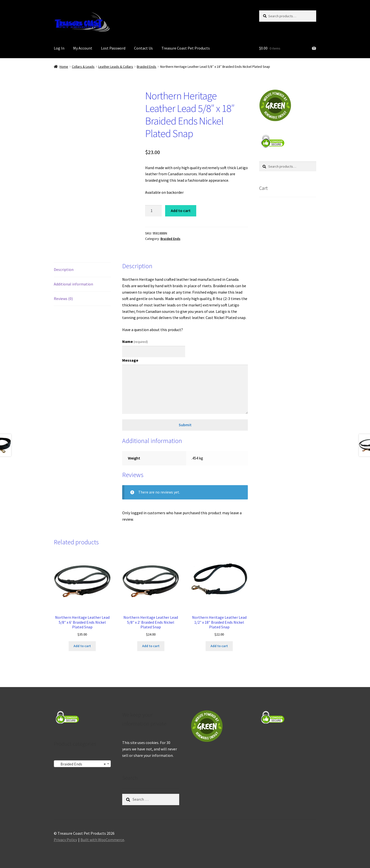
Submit (185, 425)
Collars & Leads (83, 67)
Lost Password (113, 48)
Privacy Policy (65, 840)
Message (130, 360)
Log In (59, 48)
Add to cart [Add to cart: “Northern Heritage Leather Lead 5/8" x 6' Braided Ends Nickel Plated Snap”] (82, 646)
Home (64, 67)
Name (135, 341)
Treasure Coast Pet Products (186, 48)
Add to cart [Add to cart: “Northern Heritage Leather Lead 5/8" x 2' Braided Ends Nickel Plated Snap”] (151, 646)
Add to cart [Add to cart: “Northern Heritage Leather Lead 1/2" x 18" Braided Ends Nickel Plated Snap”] (219, 646)
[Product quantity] (154, 211)
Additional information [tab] (73, 284)
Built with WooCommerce (102, 840)
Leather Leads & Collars (116, 67)
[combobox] (82, 764)
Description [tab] (64, 269)
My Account (83, 48)
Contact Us (143, 48)
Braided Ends (146, 67)
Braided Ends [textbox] (81, 764)
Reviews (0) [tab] (63, 299)
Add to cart (181, 211)
